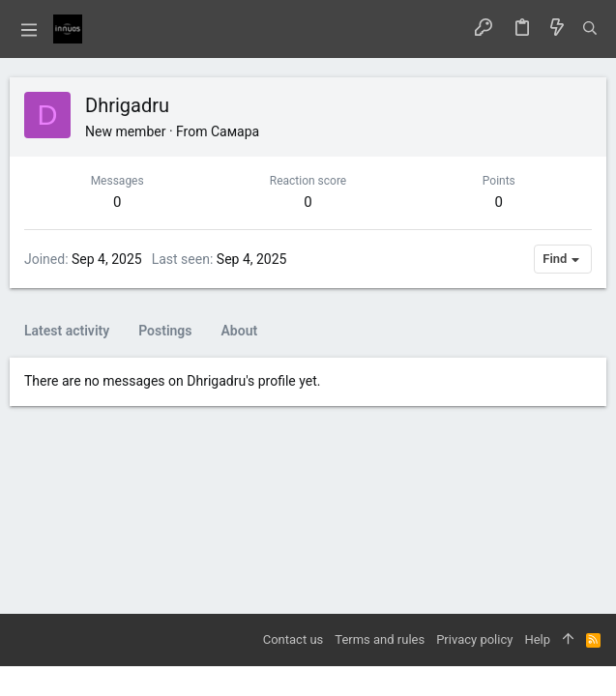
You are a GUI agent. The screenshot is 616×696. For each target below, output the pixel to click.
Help (537, 639)
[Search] (590, 29)
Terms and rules (380, 639)
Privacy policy (474, 639)
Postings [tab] (165, 331)
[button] (29, 29)
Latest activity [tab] (67, 331)
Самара (235, 131)
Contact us (293, 639)
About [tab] (240, 331)
